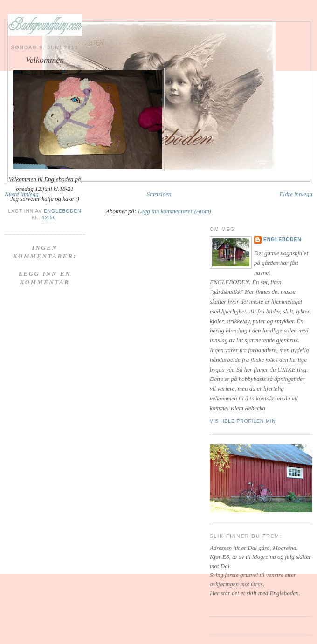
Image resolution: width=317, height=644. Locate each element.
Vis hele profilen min (243, 421)
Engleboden (283, 240)
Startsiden (159, 194)
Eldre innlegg (296, 194)
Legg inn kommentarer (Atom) (175, 211)
